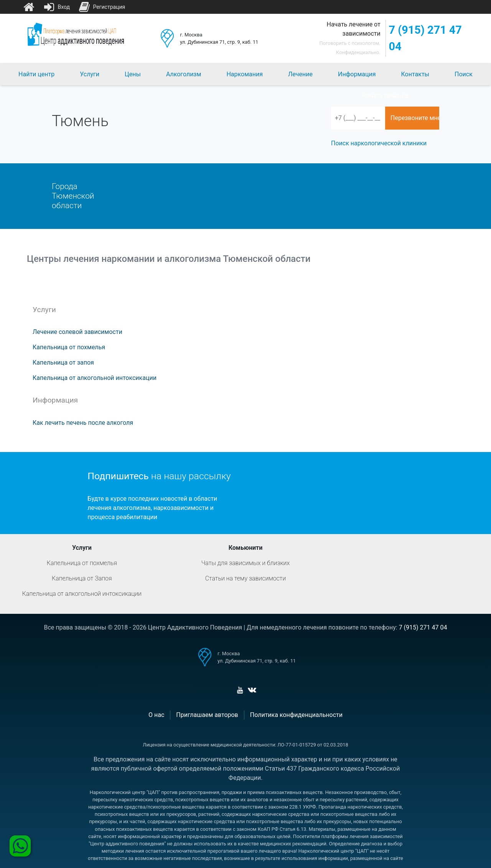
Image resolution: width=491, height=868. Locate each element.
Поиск (464, 74)
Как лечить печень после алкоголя (83, 423)
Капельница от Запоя (82, 578)
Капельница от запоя (63, 362)
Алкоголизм (184, 74)
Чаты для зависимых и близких (245, 563)
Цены (133, 74)
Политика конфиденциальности (296, 715)
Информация (357, 74)
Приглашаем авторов (207, 715)
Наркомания (245, 74)
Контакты (415, 74)
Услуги (90, 74)
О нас (156, 715)
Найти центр (36, 74)
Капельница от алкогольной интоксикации (95, 378)
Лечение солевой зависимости (77, 332)
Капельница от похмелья (69, 347)
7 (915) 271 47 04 (425, 38)
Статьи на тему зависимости (246, 578)
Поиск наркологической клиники (379, 143)
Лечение (300, 74)
